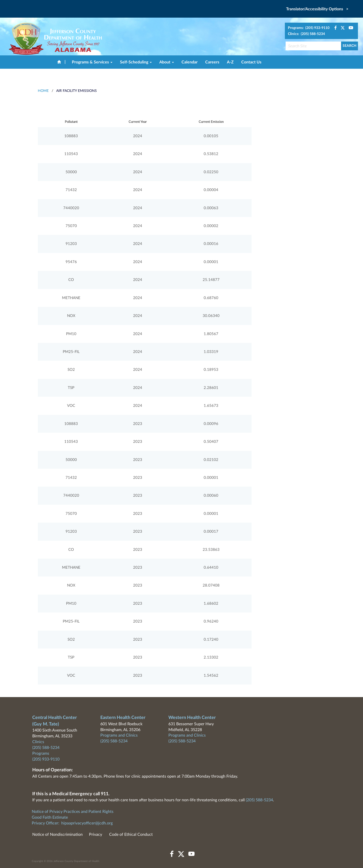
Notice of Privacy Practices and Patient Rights (73, 812)
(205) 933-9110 (46, 759)
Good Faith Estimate (50, 817)
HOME (43, 91)
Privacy (96, 835)
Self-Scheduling (136, 62)
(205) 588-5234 (46, 748)
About (167, 62)
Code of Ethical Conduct (131, 835)
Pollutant (71, 122)
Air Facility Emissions (77, 91)
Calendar (190, 62)
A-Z (230, 62)
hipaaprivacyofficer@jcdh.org (87, 823)
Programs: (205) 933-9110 (309, 28)
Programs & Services (92, 62)
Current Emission (211, 122)
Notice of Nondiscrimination (57, 835)
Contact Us (251, 62)
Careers (212, 62)
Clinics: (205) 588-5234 (306, 34)
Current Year (138, 122)
